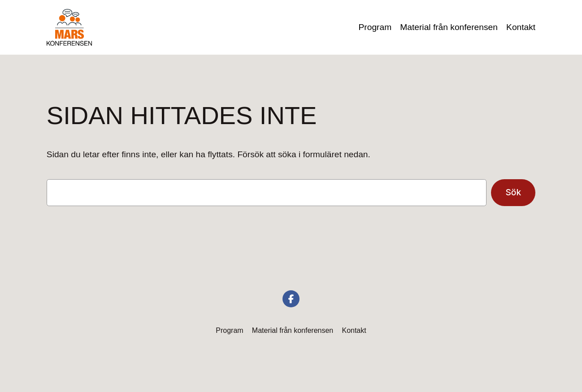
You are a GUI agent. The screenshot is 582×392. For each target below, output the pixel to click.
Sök (513, 192)
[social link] (291, 299)
